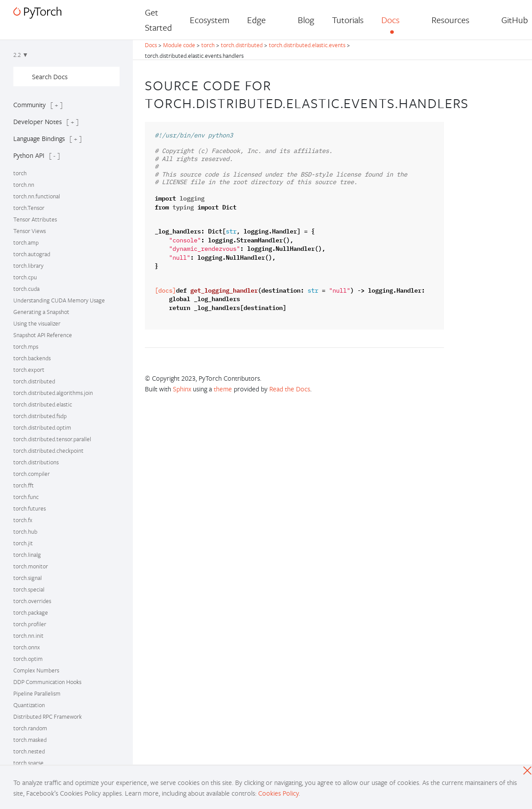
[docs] (165, 290)
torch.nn (24, 185)
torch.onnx (27, 647)
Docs (390, 20)
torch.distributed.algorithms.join (53, 393)
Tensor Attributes (35, 219)
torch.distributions (36, 462)
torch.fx (23, 520)
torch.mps (26, 346)
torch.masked (30, 740)
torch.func (26, 497)
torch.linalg (27, 555)
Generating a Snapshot (41, 312)
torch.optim (28, 659)
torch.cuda (26, 289)
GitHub (515, 20)
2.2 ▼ (21, 55)
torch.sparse (28, 763)
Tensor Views (30, 231)
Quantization (29, 705)
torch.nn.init (28, 636)
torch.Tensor (29, 208)
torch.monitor (31, 566)
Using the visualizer (37, 323)
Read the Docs (290, 389)
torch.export (29, 370)
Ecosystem (210, 20)
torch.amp (26, 242)
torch (20, 173)
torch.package (31, 612)
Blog (306, 20)
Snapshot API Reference (43, 335)
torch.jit (23, 543)
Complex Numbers (36, 670)
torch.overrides (32, 601)
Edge (256, 20)
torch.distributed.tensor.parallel (52, 439)
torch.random (30, 728)
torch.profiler (30, 624)
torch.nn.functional (37, 196)
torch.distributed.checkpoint (48, 451)
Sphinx (182, 389)
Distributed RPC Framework (48, 716)
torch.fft (24, 485)
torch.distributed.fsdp (40, 416)
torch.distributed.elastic (43, 404)
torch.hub (25, 531)
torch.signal (28, 578)
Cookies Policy (278, 793)
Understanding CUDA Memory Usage (59, 300)
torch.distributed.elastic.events (307, 45)
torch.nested (29, 751)
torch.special (29, 589)
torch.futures (30, 508)
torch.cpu (25, 277)
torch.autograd (32, 254)
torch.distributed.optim (42, 427)
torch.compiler (32, 474)
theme (223, 389)
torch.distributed (34, 381)
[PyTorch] (37, 13)
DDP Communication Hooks (47, 682)
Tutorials (348, 20)
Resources (450, 20)
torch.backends (32, 358)
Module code (179, 45)
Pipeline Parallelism (37, 693)
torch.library (28, 266)
